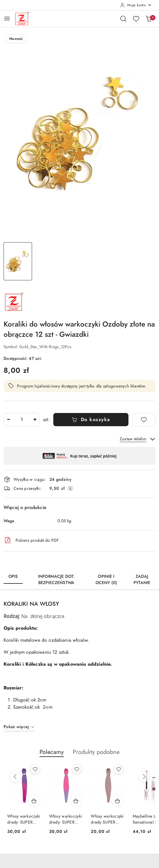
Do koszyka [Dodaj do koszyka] (91, 420)
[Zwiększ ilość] (35, 420)
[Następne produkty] (144, 777)
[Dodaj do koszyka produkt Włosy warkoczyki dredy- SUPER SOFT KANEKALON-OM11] (34, 801)
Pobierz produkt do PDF (31, 540)
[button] (52, 755)
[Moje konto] (136, 5)
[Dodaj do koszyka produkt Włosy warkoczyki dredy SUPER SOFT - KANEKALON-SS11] (118, 801)
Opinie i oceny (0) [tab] (106, 580)
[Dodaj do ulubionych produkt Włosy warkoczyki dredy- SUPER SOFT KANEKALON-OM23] (77, 769)
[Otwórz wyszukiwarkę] (123, 19)
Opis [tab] (13, 576)
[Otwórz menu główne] (7, 18)
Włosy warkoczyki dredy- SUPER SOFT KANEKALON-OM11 (24, 819)
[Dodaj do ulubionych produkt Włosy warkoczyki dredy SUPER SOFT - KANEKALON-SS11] (119, 769)
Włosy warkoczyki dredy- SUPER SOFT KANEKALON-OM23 (66, 819)
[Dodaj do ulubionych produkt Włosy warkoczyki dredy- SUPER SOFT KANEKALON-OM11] (35, 769)
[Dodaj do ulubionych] (144, 420)
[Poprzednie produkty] (15, 777)
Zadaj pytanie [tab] (142, 580)
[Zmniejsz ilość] (8, 420)
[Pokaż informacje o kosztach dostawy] (70, 488)
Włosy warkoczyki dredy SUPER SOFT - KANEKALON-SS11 (107, 819)
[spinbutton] (22, 420)
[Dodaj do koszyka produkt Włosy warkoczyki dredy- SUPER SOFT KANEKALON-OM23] (76, 801)
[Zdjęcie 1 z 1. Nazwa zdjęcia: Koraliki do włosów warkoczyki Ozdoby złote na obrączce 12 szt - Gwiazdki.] (18, 261)
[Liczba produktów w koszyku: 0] (149, 19)
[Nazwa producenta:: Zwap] (14, 301)
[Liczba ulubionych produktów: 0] (136, 19)
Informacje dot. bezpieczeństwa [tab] (56, 580)
